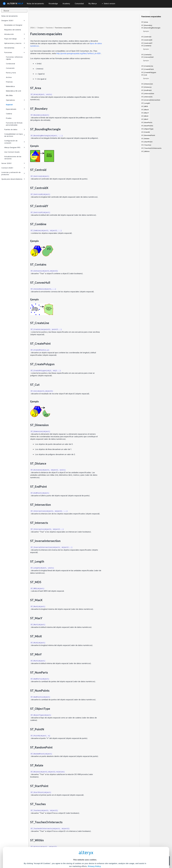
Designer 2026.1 (13, 20)
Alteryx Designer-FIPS (15, 147)
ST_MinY (145, 119)
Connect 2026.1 (13, 168)
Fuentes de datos (15, 129)
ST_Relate (145, 138)
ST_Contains (146, 55)
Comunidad (79, 4)
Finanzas (9, 82)
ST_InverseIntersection (151, 100)
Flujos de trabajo (15, 39)
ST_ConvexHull (147, 57)
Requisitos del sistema (13, 30)
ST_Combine (146, 46)
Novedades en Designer (13, 25)
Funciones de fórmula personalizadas (14, 124)
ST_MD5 (145, 106)
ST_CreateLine (147, 66)
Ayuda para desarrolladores (13, 179)
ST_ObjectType (147, 129)
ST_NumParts (147, 122)
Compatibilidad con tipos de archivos (15, 135)
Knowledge (53, 4)
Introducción (15, 34)
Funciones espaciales (151, 17)
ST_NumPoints (147, 126)
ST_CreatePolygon (149, 72)
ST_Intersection (148, 93)
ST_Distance (146, 87)
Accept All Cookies (68, 857)
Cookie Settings (85, 850)
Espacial (9, 105)
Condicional (10, 64)
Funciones (15, 52)
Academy (66, 4)
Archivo (9, 77)
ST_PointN (146, 132)
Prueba (9, 118)
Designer (63, 23)
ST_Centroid (146, 37)
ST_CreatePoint (148, 69)
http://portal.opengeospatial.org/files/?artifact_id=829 (101, 48)
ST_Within (145, 151)
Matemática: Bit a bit (13, 91)
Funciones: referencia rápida (14, 58)
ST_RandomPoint (148, 135)
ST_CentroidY (147, 43)
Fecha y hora (11, 73)
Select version (109, 4)
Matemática (10, 86)
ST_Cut (144, 75)
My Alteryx (93, 4)
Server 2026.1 (13, 163)
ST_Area (145, 22)
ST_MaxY (145, 113)
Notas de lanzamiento (10, 16)
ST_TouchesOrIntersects (151, 148)
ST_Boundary (147, 25)
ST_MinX (145, 116)
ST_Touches (146, 145)
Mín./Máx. (9, 95)
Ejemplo (146, 31)
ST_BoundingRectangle (151, 28)
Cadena (9, 114)
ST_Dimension (147, 84)
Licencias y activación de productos (13, 173)
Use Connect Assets (12, 152)
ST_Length (146, 103)
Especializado (15, 109)
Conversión (10, 68)
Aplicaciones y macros (15, 43)
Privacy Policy (94, 844)
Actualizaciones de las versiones (13, 158)
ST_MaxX (145, 110)
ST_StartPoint (147, 142)
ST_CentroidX (147, 40)
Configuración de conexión (15, 142)
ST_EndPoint (146, 90)
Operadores (15, 100)
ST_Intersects (147, 97)
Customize (104, 857)
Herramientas (15, 48)
